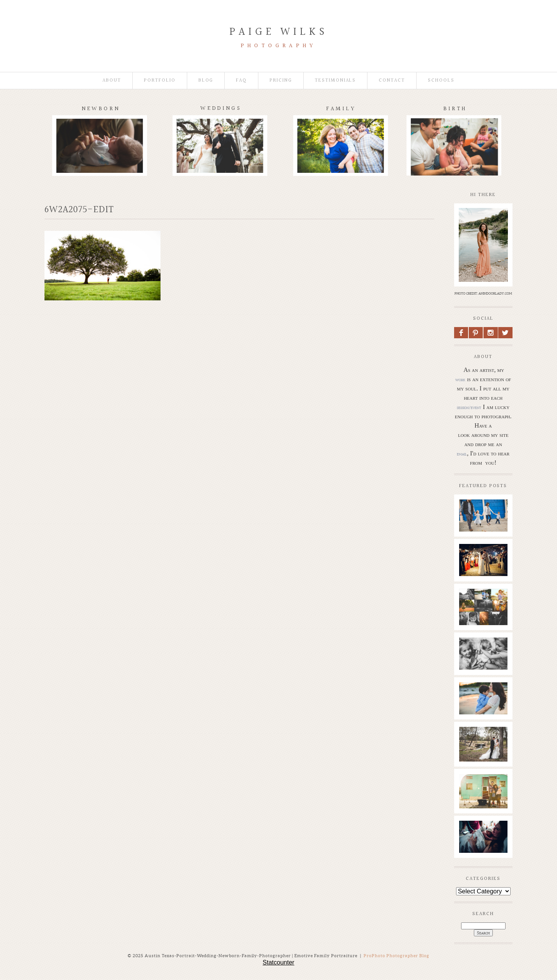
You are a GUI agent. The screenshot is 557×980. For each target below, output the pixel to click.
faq (241, 81)
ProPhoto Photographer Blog (396, 956)
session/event (469, 407)
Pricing (281, 81)
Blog (206, 81)
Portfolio (160, 81)
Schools (441, 81)
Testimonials (335, 81)
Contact (392, 81)
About (112, 81)
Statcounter (278, 962)
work (460, 380)
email (462, 454)
